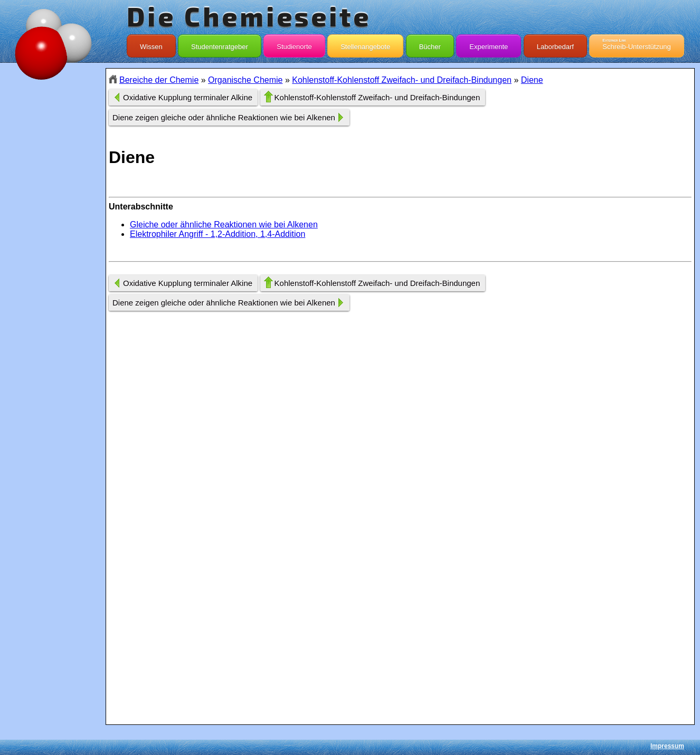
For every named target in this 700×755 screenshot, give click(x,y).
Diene (532, 80)
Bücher (430, 44)
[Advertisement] (53, 255)
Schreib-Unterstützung (636, 44)
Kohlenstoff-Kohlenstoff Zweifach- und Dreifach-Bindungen (402, 80)
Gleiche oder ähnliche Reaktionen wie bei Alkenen (224, 224)
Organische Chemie (245, 80)
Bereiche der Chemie (159, 80)
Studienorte (294, 44)
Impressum (667, 746)
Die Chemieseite (249, 16)
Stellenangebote (365, 44)
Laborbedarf (555, 44)
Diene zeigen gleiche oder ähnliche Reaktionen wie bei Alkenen (224, 117)
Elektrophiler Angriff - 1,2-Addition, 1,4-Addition (217, 234)
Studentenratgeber (220, 44)
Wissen (151, 44)
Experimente (489, 44)
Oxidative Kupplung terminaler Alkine (188, 97)
